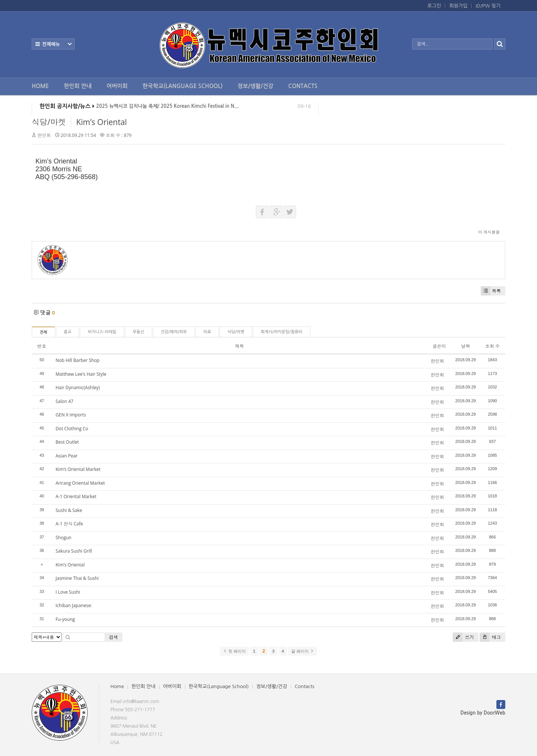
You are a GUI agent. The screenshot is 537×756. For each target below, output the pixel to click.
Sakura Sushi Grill (74, 551)
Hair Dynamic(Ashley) (78, 388)
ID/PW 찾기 (488, 6)
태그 (490, 637)
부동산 (139, 332)
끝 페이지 (303, 651)
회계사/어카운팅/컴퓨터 (282, 332)
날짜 (465, 346)
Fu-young (65, 619)
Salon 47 (65, 401)
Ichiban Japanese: (74, 605)
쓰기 (463, 637)
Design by (483, 713)
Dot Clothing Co (72, 429)
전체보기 (53, 44)
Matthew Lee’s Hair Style (81, 374)
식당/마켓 (49, 122)
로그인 (434, 6)
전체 (43, 332)
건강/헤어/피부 (174, 332)
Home (40, 86)
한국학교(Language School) (183, 86)
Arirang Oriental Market (80, 483)
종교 (68, 332)
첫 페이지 (234, 651)
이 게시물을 (489, 232)
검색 (113, 637)
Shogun (63, 538)
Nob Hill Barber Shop (78, 360)
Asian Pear (67, 456)
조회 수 (492, 346)
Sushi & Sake (69, 510)
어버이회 (117, 86)
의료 (207, 332)
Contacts (303, 86)
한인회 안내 (78, 86)
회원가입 (459, 6)
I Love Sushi (68, 592)
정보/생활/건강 (255, 86)
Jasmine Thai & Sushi (77, 578)
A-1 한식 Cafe (69, 524)
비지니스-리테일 (102, 332)
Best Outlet (67, 442)
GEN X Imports (71, 415)
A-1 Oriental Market (76, 496)
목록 (491, 291)
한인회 (44, 135)
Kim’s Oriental (101, 122)
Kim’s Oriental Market (78, 469)
